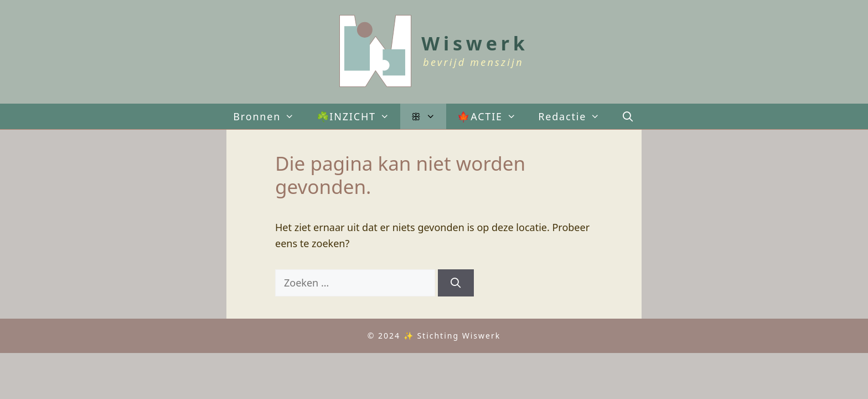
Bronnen (269, 116)
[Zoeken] (456, 283)
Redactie (574, 116)
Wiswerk (475, 43)
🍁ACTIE (492, 116)
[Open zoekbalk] (629, 116)
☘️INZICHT (359, 116)
